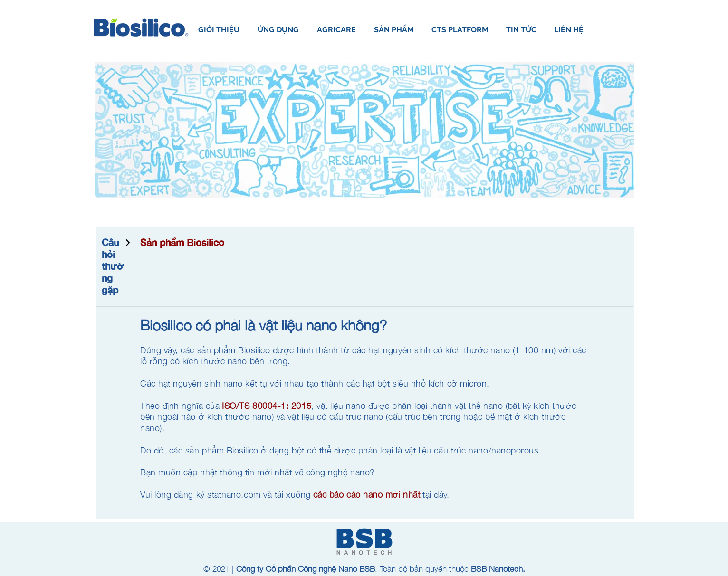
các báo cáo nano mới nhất (367, 495)
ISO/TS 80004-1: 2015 (267, 406)
